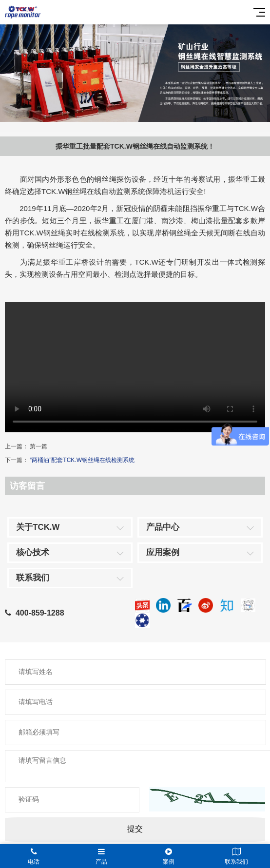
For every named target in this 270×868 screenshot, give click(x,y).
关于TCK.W (38, 527)
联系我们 (33, 578)
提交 (135, 829)
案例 (169, 856)
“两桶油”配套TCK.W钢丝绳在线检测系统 (82, 460)
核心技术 (33, 552)
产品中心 (163, 527)
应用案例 (163, 552)
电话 (34, 856)
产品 (102, 856)
